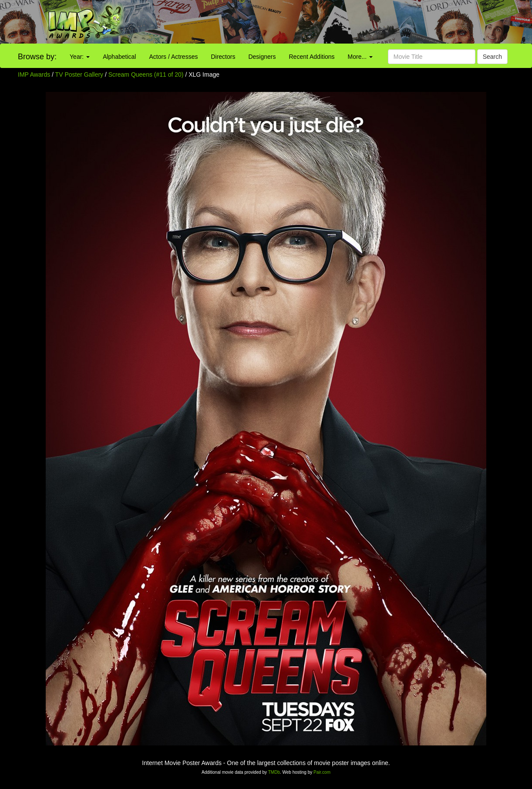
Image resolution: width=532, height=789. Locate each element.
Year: (80, 57)
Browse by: (37, 57)
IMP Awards (34, 74)
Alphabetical (119, 57)
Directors (223, 57)
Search (492, 57)
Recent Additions (312, 57)
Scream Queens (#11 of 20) (146, 74)
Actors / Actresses (173, 57)
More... (360, 57)
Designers (262, 57)
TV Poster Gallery (79, 74)
